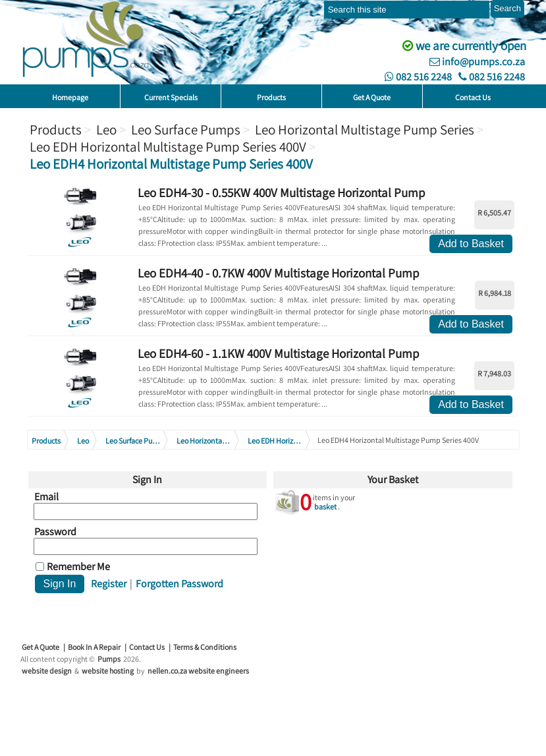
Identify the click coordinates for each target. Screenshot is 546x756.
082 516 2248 (418, 77)
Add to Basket (471, 244)
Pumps (109, 659)
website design (47, 671)
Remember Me (78, 567)
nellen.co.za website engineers (198, 671)
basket (325, 507)
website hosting (108, 671)
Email (46, 497)
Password (55, 532)
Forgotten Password (179, 584)
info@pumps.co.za (477, 62)
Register (109, 584)
